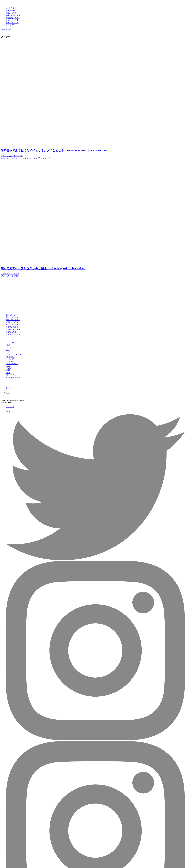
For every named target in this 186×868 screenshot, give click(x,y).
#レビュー (10, 342)
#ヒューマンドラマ (13, 354)
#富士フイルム (12, 375)
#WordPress (10, 357)
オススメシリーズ (13, 25)
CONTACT (10, 407)
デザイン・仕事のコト (15, 20)
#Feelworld (10, 368)
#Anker (8, 366)
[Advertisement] (70, 294)
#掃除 (8, 370)
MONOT (9, 411)
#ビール (9, 347)
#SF (7, 350)
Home (3, 29)
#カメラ (9, 352)
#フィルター (11, 359)
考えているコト (12, 23)
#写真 (8, 373)
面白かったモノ (12, 13)
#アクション (11, 361)
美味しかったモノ (13, 15)
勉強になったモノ (13, 18)
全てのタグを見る (13, 378)
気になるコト (11, 332)
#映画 (8, 345)
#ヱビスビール (12, 364)
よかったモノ (11, 10)
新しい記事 (10, 8)
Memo (8, 29)
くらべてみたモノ (13, 329)
